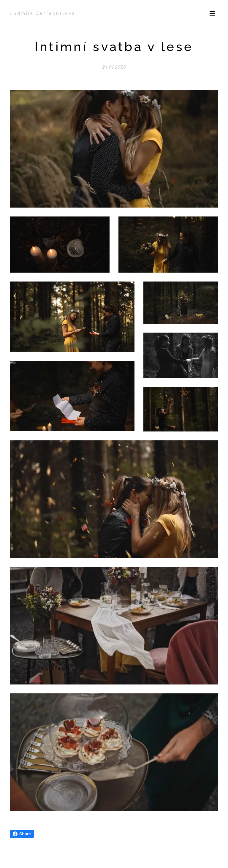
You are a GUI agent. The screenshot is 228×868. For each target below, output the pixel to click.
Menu (212, 14)
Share (22, 834)
